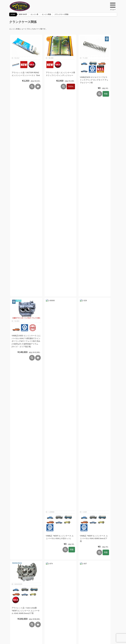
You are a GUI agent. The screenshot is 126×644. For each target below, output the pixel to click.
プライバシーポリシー (73, 635)
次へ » (69, 613)
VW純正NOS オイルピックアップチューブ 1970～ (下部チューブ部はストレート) (25, 295)
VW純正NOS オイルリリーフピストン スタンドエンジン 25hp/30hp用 (60, 439)
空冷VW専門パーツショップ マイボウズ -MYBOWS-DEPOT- (23, 6)
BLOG (24, 635)
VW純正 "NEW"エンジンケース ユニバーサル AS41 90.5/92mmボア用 (60, 228)
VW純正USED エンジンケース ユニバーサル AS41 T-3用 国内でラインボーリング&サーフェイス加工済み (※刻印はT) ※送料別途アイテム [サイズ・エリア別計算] (26, 150)
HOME (13, 14)
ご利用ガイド (34, 635)
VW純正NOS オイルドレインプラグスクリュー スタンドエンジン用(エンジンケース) (94, 582)
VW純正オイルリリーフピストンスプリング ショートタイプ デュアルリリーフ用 (60, 582)
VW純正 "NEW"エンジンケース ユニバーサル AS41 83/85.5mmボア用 (94, 156)
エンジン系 (34, 14)
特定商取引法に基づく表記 (52, 635)
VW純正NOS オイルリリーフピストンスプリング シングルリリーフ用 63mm (26, 589)
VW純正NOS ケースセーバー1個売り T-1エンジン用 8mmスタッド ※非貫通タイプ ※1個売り (60, 362)
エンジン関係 (46, 14)
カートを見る (106, 635)
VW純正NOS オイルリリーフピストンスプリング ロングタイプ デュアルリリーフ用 (94, 80)
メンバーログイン (91, 635)
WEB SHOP (23, 14)
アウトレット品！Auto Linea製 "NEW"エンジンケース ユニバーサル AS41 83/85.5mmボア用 (26, 228)
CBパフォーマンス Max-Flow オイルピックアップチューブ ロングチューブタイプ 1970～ (94, 295)
